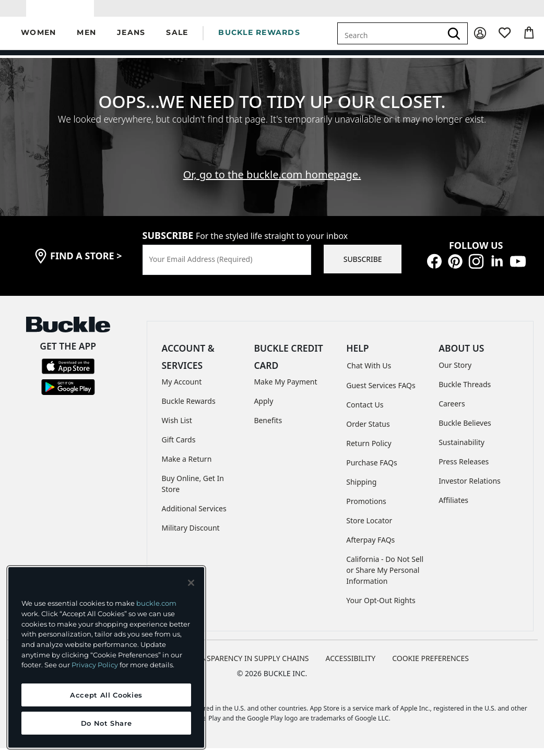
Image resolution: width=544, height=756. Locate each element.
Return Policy (369, 451)
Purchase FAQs (371, 470)
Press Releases (464, 469)
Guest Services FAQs (381, 393)
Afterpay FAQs (370, 548)
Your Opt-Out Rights (381, 608)
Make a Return (187, 467)
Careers (452, 411)
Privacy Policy (95, 665)
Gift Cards (179, 447)
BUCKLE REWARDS (259, 40)
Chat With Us (369, 373)
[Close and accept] (191, 583)
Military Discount (191, 536)
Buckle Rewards (189, 409)
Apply (263, 409)
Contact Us (365, 412)
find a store (86, 263)
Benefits (268, 428)
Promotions (366, 509)
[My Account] (480, 41)
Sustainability (462, 449)
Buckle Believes (465, 430)
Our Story (455, 372)
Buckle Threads (465, 392)
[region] (106, 657)
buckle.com (156, 603)
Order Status (368, 432)
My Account (182, 389)
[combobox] (389, 41)
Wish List (177, 428)
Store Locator (369, 528)
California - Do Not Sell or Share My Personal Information (385, 578)
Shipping (361, 490)
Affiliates (453, 507)
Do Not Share (107, 723)
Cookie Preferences (430, 666)
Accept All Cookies (106, 695)
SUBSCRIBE (363, 267)
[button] (38, 41)
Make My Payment (285, 389)
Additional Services (194, 516)
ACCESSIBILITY (351, 666)
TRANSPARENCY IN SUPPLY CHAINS (249, 666)
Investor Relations (470, 488)
